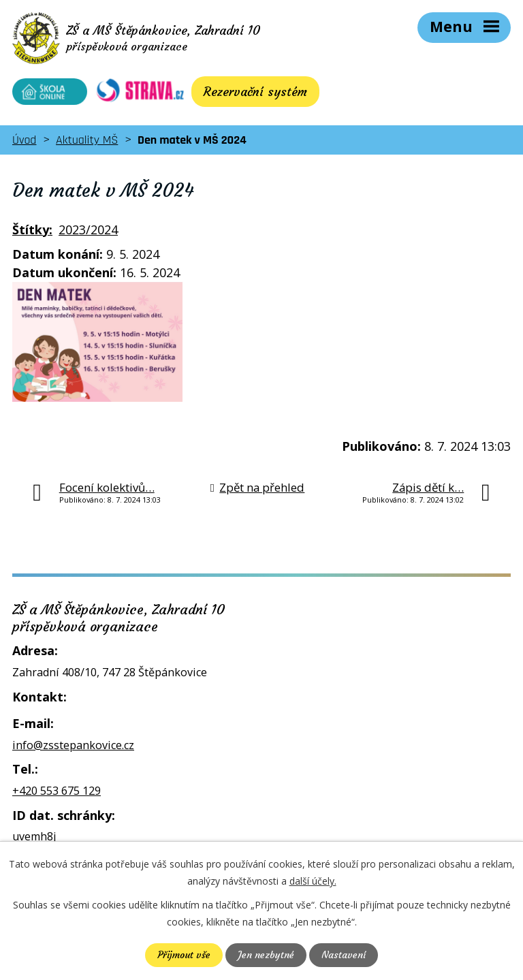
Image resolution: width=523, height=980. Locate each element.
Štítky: (32, 230)
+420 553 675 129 (57, 791)
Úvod (24, 140)
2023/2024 (88, 230)
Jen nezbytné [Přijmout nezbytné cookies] (266, 955)
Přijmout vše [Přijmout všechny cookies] (184, 955)
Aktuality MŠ (87, 140)
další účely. (313, 881)
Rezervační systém (255, 92)
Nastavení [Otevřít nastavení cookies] (344, 955)
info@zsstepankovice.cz (73, 745)
